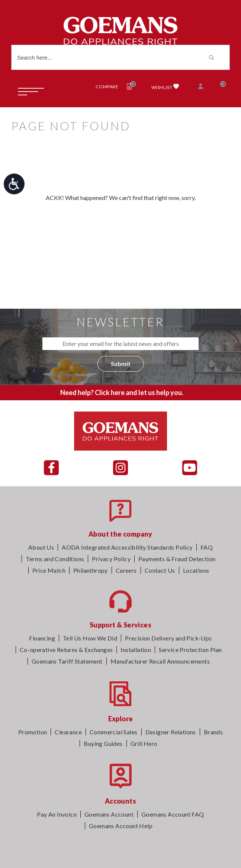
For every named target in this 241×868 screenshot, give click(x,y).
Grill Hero (144, 743)
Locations (196, 570)
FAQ (207, 547)
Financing (42, 638)
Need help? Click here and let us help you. (122, 392)
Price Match (49, 570)
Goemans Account (109, 814)
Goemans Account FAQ (173, 814)
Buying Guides (103, 743)
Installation (136, 650)
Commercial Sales (113, 732)
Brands (213, 732)
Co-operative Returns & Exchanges (66, 650)
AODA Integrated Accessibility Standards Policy (127, 547)
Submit (121, 364)
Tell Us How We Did (90, 638)
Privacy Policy (111, 559)
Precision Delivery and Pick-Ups (168, 638)
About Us (41, 547)
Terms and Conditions (55, 559)
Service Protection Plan (190, 650)
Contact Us (160, 570)
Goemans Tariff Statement (67, 661)
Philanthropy (91, 570)
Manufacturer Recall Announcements (160, 661)
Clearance (68, 732)
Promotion (33, 732)
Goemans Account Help (121, 826)
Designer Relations (171, 732)
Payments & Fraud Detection (177, 559)
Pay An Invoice (57, 814)
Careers (126, 570)
